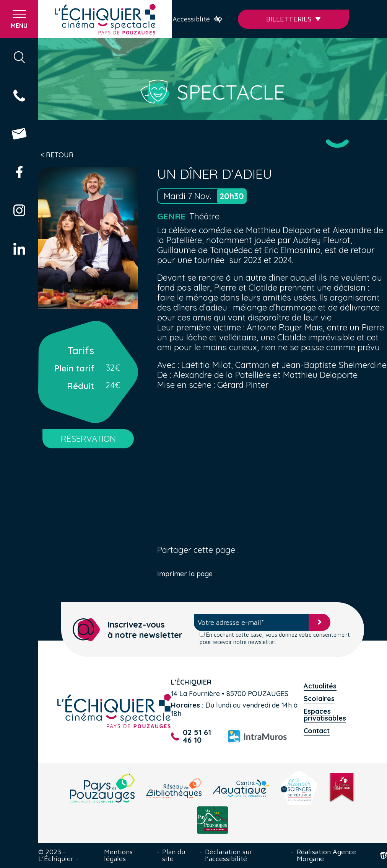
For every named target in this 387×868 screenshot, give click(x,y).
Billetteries (294, 19)
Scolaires (319, 699)
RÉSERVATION (88, 439)
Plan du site (174, 855)
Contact (317, 731)
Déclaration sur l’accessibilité (228, 855)
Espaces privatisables (325, 715)
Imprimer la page (185, 574)
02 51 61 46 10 (191, 736)
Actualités (320, 686)
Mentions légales (118, 855)
